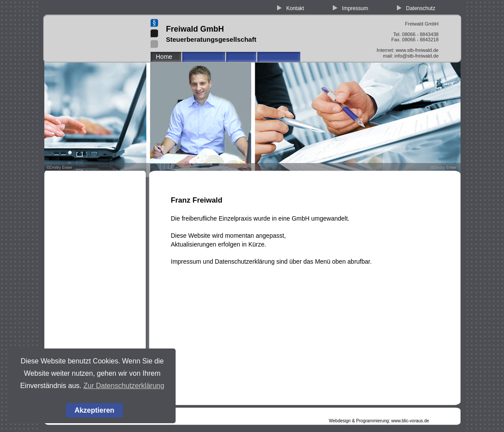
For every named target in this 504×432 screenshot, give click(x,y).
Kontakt (295, 8)
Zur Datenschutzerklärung (124, 386)
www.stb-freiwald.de (417, 50)
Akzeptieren (95, 410)
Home (164, 57)
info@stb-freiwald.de (417, 56)
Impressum (355, 8)
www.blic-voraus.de (410, 421)
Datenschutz (421, 8)
